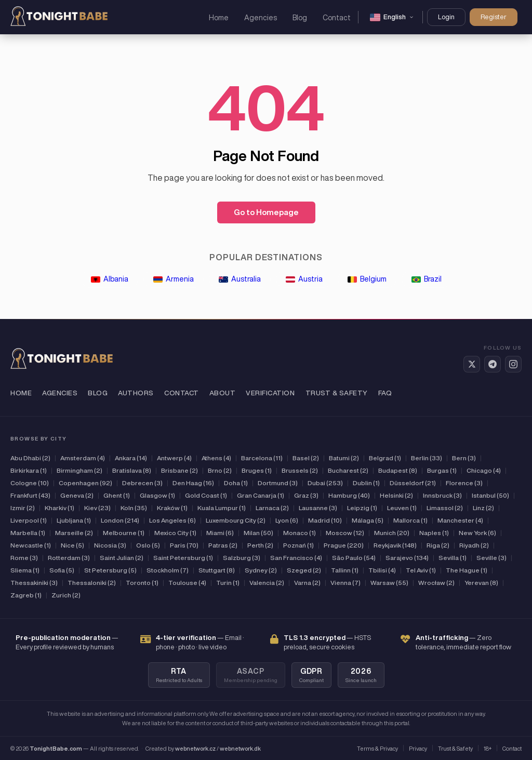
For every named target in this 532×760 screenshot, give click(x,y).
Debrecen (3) (142, 483)
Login (446, 17)
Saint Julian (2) (122, 558)
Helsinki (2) (396, 495)
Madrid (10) (325, 520)
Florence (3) (464, 483)
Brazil (427, 279)
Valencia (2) (267, 583)
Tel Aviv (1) (421, 570)
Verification (270, 393)
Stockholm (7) (168, 570)
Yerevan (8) (481, 583)
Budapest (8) (398, 470)
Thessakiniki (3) (34, 583)
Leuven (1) (402, 508)
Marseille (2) (74, 533)
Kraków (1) (172, 508)
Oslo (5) (148, 545)
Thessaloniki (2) (92, 583)
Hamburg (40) (349, 495)
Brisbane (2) (179, 470)
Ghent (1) (117, 495)
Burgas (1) (442, 470)
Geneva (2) (77, 495)
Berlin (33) (427, 458)
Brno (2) (220, 470)
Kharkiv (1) (59, 508)
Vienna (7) (345, 583)
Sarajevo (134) (407, 558)
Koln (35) (134, 508)
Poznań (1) (298, 545)
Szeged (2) (304, 570)
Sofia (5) (62, 570)
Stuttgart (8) (217, 570)
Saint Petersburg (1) (183, 558)
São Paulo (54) (354, 558)
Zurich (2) (66, 595)
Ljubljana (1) (74, 520)
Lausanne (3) (318, 508)
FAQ (385, 393)
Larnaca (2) (272, 508)
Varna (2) (307, 583)
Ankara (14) (131, 458)
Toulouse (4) (187, 583)
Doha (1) (236, 483)
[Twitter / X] (472, 364)
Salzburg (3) (242, 558)
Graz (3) (306, 495)
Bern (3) (464, 458)
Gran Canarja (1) (261, 495)
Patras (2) (223, 545)
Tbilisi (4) (382, 570)
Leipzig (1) (362, 508)
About (223, 393)
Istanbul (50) (490, 495)
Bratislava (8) (132, 470)
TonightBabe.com (56, 748)
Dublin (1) (366, 483)
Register (494, 17)
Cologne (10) (30, 483)
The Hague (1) (467, 570)
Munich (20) (392, 533)
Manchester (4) (460, 520)
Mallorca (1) (410, 520)
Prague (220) (344, 545)
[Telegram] (493, 364)
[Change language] (392, 17)
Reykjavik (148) (395, 545)
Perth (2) (260, 545)
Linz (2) (483, 508)
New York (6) (477, 533)
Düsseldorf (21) (413, 483)
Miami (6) (220, 533)
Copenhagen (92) (85, 483)
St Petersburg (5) (110, 570)
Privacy (418, 748)
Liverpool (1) (29, 520)
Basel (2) (306, 458)
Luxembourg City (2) (236, 520)
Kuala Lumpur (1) (222, 508)
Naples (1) (434, 533)
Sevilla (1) (453, 558)
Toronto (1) (142, 583)
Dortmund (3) (278, 483)
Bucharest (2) (348, 470)
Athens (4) (216, 458)
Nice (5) (72, 545)
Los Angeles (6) (172, 520)
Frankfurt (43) (30, 495)
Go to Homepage (266, 212)
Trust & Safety (337, 393)
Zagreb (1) (26, 595)
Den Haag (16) (193, 483)
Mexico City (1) (175, 533)
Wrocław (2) (436, 583)
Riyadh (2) (474, 545)
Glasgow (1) (157, 495)
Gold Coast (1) (206, 495)
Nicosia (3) (110, 545)
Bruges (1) (257, 470)
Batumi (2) (344, 458)
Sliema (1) (25, 570)
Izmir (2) (23, 508)
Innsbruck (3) (442, 495)
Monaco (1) (300, 533)
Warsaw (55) (389, 583)
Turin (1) (228, 583)
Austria (304, 279)
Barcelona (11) (262, 458)
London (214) (120, 520)
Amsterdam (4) (83, 458)
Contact (337, 18)
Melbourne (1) (124, 533)
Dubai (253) (325, 483)
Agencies (261, 18)
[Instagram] (513, 364)
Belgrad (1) (385, 458)
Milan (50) (258, 533)
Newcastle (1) (31, 545)
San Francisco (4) (296, 558)
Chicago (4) (484, 470)
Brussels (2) (300, 470)
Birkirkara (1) (29, 470)
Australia (240, 279)
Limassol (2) (445, 508)
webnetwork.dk (240, 748)
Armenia (174, 279)
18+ (488, 748)
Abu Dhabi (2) (30, 458)
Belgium (367, 279)
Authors (136, 393)
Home (219, 18)
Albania (110, 279)
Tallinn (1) (345, 570)
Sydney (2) (261, 570)
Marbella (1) (28, 533)
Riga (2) (438, 545)
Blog (300, 18)
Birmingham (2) (79, 470)
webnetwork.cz (195, 748)
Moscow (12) (345, 533)
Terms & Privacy (377, 748)
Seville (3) (491, 558)
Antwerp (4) (174, 458)
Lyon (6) (287, 520)
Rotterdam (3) (69, 558)
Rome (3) (24, 558)
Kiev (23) (97, 508)
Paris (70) (184, 545)
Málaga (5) (368, 520)
